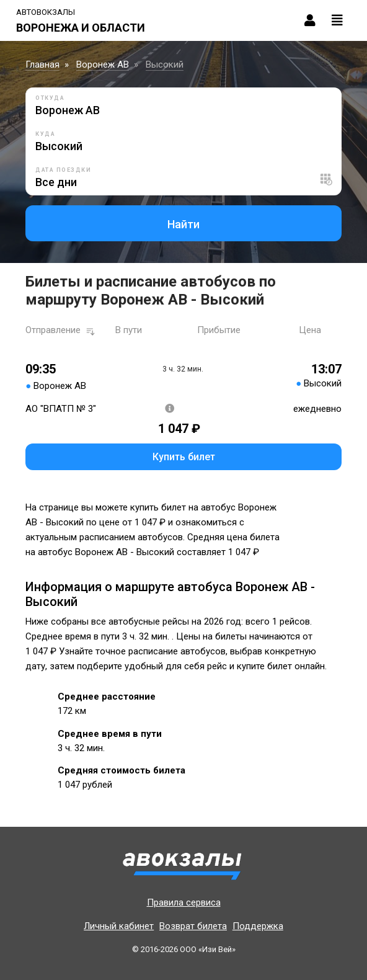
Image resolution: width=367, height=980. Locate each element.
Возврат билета (193, 926)
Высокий (165, 65)
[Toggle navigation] (337, 20)
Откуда (50, 98)
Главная (42, 65)
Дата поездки (63, 170)
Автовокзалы (46, 12)
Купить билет (184, 457)
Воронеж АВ (103, 65)
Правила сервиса (184, 902)
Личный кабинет (119, 926)
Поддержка (258, 926)
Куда (45, 134)
